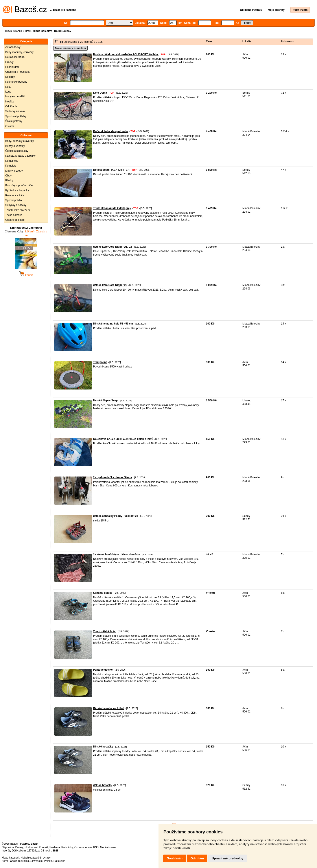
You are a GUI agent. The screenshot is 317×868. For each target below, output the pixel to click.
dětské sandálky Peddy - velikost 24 (116, 516)
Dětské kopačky (103, 747)
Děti (27, 31)
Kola (8, 87)
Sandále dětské (103, 593)
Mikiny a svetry (14, 171)
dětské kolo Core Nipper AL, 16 (113, 247)
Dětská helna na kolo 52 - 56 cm (113, 324)
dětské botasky (103, 785)
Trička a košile (14, 215)
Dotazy (19, 847)
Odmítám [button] (197, 858)
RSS (96, 847)
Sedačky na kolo (15, 111)
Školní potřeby (14, 121)
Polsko (48, 861)
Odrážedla (11, 106)
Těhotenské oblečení (18, 210)
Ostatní (10, 126)
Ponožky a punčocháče (19, 185)
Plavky (9, 180)
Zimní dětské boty (104, 631)
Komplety (11, 166)
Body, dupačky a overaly (20, 141)
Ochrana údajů (83, 847)
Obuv (8, 176)
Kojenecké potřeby (16, 82)
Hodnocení (31, 847)
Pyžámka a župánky (17, 190)
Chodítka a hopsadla (17, 72)
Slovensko (36, 861)
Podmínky (67, 847)
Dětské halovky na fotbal (109, 708)
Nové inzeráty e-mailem (70, 48)
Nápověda (8, 847)
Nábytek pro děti (15, 96)
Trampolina (100, 362)
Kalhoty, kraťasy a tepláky (20, 156)
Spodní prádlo (14, 200)
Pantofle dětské (103, 670)
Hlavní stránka (14, 31)
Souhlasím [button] (175, 858)
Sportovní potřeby (16, 116)
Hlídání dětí (12, 67)
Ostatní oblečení (15, 220)
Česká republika (19, 861)
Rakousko (59, 861)
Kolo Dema (100, 93)
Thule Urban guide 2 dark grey (112, 208)
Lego (8, 92)
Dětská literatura (15, 57)
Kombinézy (12, 161)
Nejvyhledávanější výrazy (36, 858)
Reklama (55, 847)
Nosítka (10, 102)
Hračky (9, 62)
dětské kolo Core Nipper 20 (110, 285)
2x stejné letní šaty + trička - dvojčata (116, 555)
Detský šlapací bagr (106, 401)
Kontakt (43, 847)
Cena (209, 41)
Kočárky (10, 77)
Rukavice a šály (15, 195)
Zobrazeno (287, 41)
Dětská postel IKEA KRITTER (111, 170)
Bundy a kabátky (15, 146)
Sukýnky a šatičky (16, 205)
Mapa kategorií (10, 858)
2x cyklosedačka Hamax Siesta (112, 477)
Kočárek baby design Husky (111, 131)
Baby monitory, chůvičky (19, 52)
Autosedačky (13, 47)
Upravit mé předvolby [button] (228, 858)
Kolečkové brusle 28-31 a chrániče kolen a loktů (123, 439)
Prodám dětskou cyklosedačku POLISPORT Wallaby (126, 54)
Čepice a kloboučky (17, 151)
